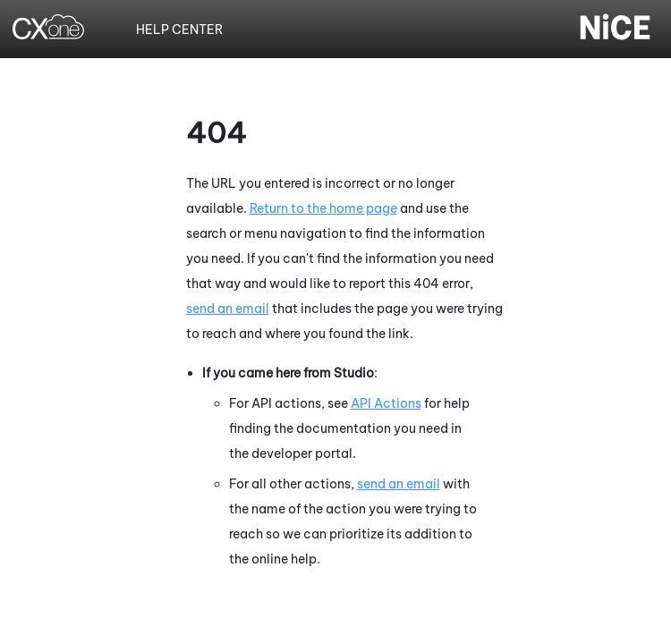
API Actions (386, 403)
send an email (228, 309)
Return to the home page (323, 208)
